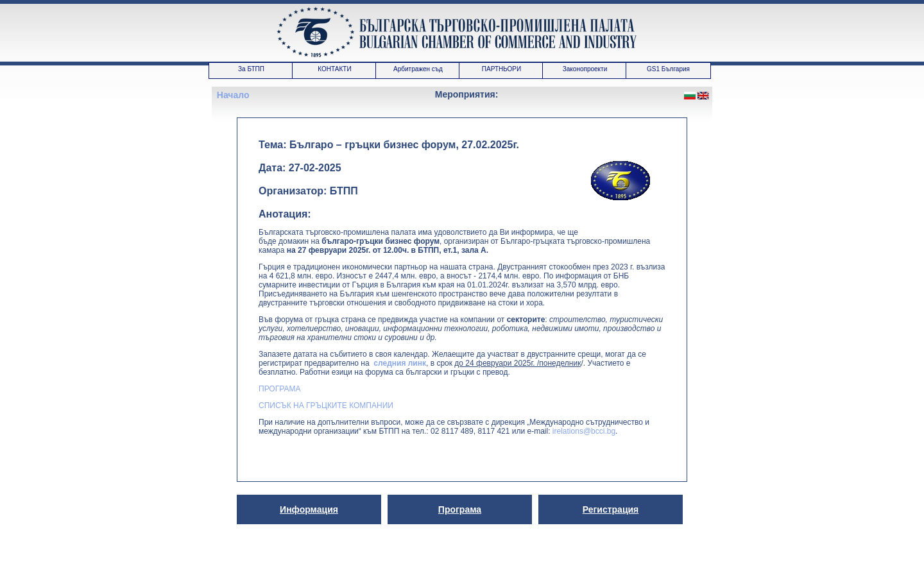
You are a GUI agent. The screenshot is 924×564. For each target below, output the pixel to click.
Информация (309, 509)
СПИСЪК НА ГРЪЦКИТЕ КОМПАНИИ (326, 406)
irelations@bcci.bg (584, 431)
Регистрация (611, 509)
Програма (460, 509)
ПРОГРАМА (279, 389)
